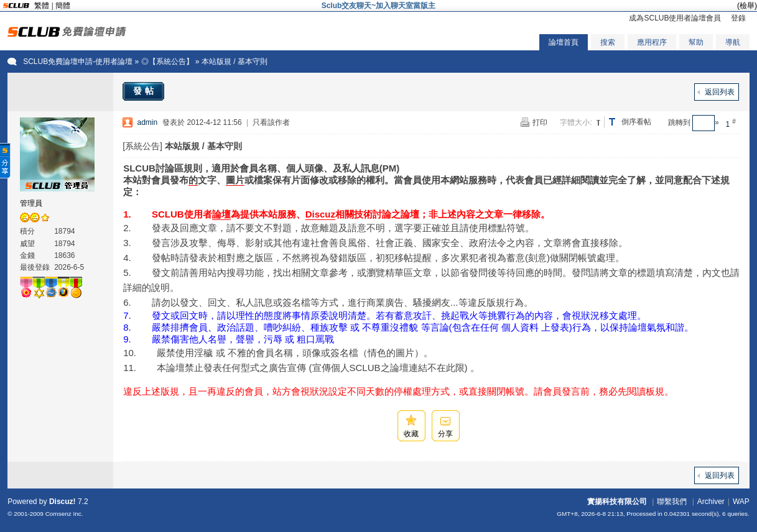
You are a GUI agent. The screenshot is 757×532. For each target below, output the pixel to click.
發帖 (145, 91)
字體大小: (576, 122)
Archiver (711, 502)
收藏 (411, 434)
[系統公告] (142, 146)
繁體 (42, 6)
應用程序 (652, 42)
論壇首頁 (564, 42)
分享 (445, 434)
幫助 (696, 42)
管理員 (31, 203)
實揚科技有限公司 (617, 502)
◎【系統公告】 (167, 62)
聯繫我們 (672, 502)
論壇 (221, 214)
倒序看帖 (636, 122)
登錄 (738, 18)
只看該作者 (271, 122)
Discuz (320, 214)
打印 (540, 122)
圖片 (235, 180)
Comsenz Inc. (64, 514)
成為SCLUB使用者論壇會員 (675, 18)
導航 (733, 42)
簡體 (63, 6)
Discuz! (63, 502)
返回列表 (720, 92)
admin (148, 122)
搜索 (608, 42)
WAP (741, 502)
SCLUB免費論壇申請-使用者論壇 (78, 62)
